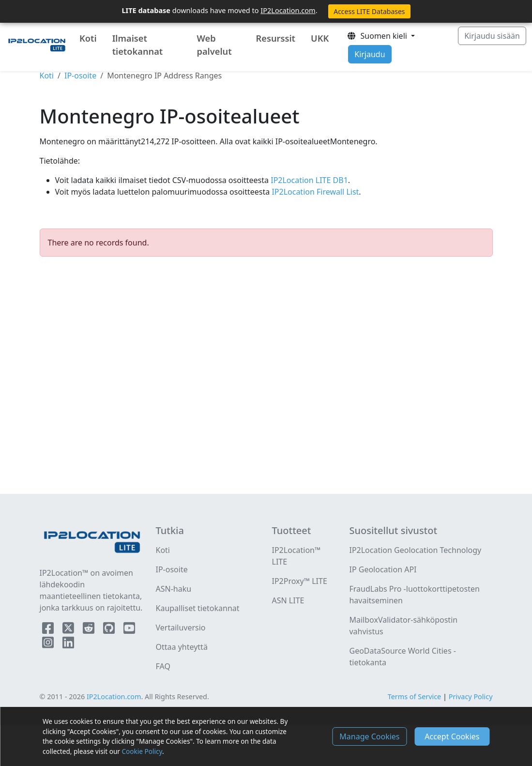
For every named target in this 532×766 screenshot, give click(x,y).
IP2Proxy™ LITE (300, 581)
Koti (88, 38)
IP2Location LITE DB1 (308, 180)
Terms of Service (415, 697)
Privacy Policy (471, 697)
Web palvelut (214, 45)
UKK (320, 38)
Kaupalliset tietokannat (198, 608)
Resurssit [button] (276, 38)
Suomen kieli (378, 36)
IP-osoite (80, 76)
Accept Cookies (452, 736)
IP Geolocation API (383, 569)
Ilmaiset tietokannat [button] (138, 45)
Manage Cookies (369, 736)
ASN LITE (288, 600)
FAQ (163, 666)
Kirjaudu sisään (492, 36)
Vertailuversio (181, 628)
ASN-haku (174, 589)
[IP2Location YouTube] (129, 630)
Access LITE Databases (369, 11)
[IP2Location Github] (110, 630)
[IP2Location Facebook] (49, 630)
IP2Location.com (288, 10)
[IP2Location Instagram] (49, 644)
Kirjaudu (370, 54)
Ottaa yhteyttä (182, 647)
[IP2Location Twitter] (69, 630)
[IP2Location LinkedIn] (68, 644)
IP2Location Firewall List (314, 192)
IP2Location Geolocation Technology (415, 550)
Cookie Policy (142, 751)
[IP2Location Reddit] (90, 630)
